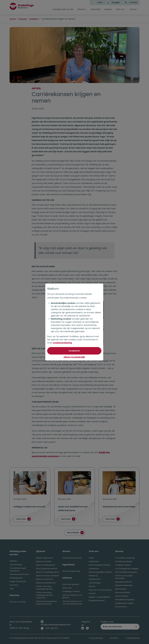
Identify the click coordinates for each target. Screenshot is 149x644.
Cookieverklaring (63, 343)
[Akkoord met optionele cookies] (74, 351)
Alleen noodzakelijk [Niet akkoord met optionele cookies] (74, 357)
